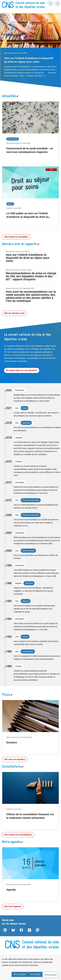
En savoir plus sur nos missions (22, 370)
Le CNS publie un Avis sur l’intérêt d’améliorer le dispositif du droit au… (29, 215)
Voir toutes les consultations (18, 835)
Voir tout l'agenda (13, 906)
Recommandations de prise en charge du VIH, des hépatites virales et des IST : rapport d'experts (31, 276)
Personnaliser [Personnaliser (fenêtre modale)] (51, 975)
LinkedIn (5, 930)
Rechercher (50, 4)
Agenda (11, 890)
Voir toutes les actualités (16, 237)
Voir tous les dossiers (15, 759)
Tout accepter (20, 974)
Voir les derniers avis (14, 313)
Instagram (29, 930)
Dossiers (12, 742)
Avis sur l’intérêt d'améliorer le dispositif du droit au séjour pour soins (29, 60)
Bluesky (13, 930)
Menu (57, 4)
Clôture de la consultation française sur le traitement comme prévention (30, 816)
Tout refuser (35, 974)
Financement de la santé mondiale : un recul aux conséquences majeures (30, 150)
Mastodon (38, 930)
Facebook (21, 930)
